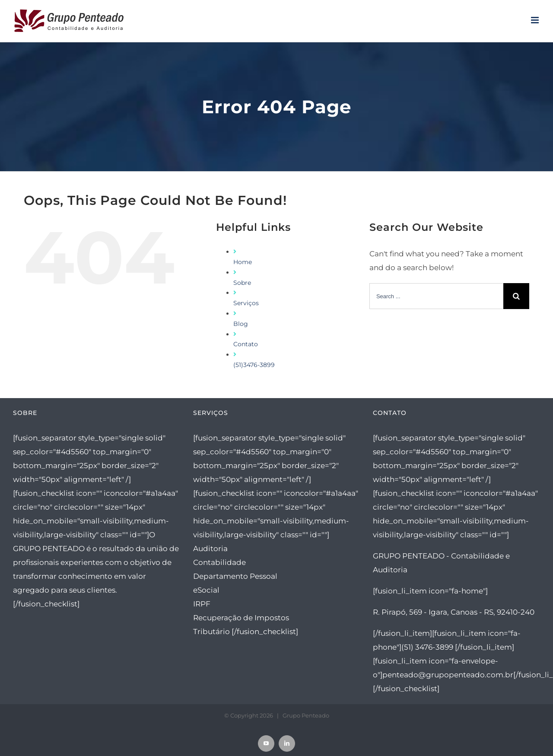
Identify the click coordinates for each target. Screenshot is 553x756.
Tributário (211, 632)
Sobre (242, 283)
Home (243, 262)
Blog (241, 324)
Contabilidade (219, 562)
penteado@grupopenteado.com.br (448, 675)
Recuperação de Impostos (241, 618)
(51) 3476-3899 (427, 647)
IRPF (202, 604)
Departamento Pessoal (235, 576)
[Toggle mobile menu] (536, 20)
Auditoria (210, 549)
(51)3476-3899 (254, 365)
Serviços (246, 303)
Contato (246, 344)
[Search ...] (436, 296)
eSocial (206, 590)
